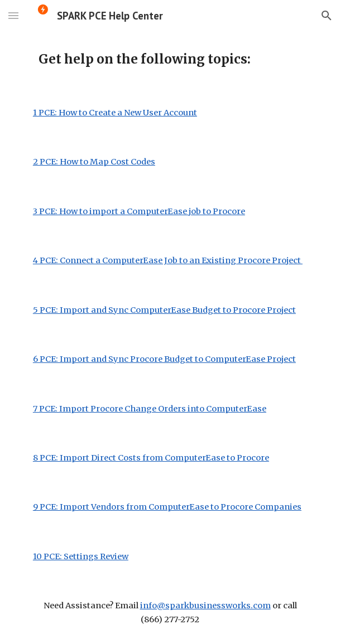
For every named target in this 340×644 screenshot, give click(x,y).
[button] (13, 15)
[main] (170, 60)
